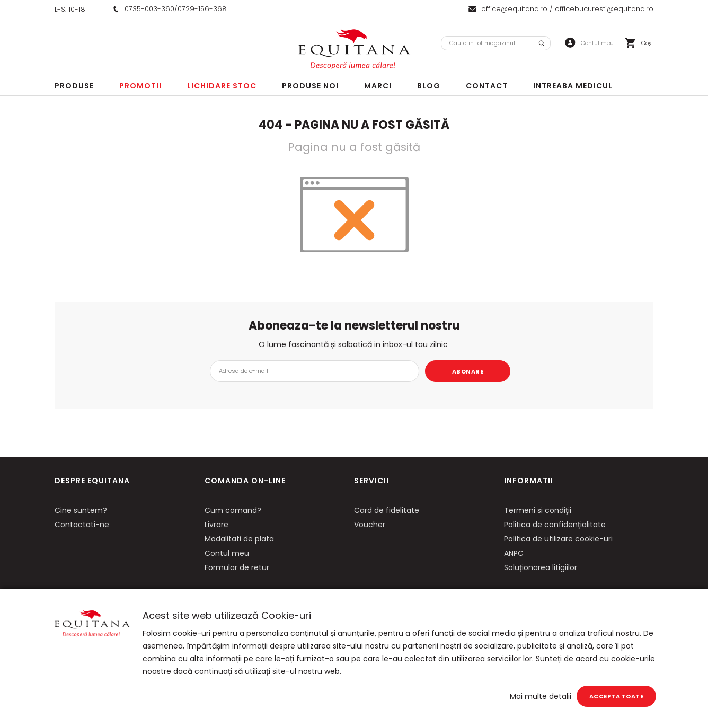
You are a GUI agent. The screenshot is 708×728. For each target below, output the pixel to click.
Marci (378, 86)
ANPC (514, 553)
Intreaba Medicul (573, 86)
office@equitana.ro (514, 9)
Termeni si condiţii (538, 510)
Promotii (140, 86)
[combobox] (496, 43)
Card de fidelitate (387, 510)
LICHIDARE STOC (222, 86)
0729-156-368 (202, 9)
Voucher (370, 525)
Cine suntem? (81, 510)
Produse (74, 86)
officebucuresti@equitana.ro (604, 9)
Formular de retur (237, 567)
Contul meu (227, 553)
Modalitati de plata (239, 539)
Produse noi (310, 86)
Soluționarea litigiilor (541, 567)
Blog (429, 86)
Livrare (216, 525)
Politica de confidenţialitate (555, 525)
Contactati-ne (82, 525)
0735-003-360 (149, 9)
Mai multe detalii (541, 696)
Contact (487, 86)
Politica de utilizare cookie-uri (558, 539)
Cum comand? (233, 510)
